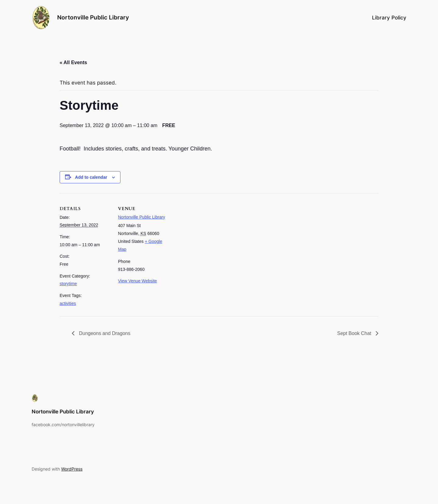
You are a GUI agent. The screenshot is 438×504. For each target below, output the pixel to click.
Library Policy (389, 18)
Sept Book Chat (355, 333)
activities (68, 303)
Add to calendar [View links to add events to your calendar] (91, 177)
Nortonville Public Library (93, 17)
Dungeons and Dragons (104, 333)
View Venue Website (137, 281)
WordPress (72, 469)
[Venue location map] (209, 235)
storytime (68, 284)
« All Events (73, 62)
